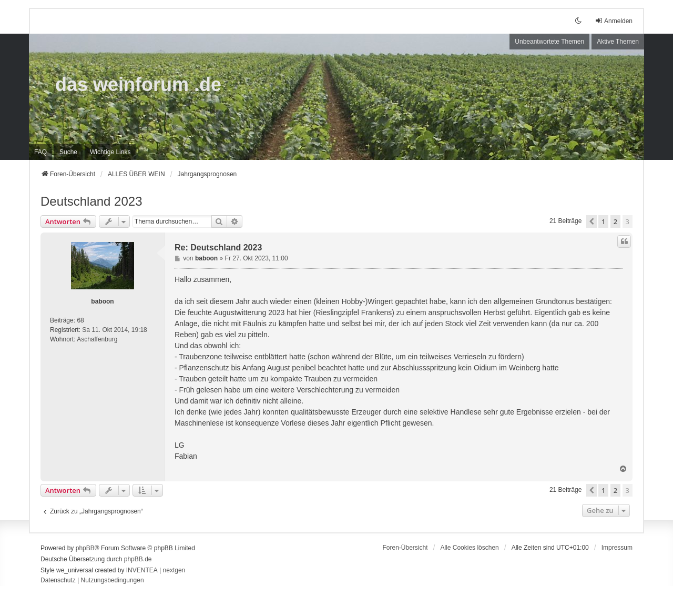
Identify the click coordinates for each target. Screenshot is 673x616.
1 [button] (603, 221)
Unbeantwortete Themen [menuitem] (549, 42)
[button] (592, 221)
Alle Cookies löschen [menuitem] (469, 548)
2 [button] (615, 221)
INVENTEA (142, 570)
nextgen (174, 570)
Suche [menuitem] (68, 152)
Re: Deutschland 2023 (218, 248)
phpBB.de (138, 559)
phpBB (85, 548)
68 (80, 320)
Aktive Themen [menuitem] (618, 42)
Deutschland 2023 (91, 201)
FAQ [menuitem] (40, 152)
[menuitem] (110, 152)
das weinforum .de (138, 84)
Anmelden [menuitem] (614, 21)
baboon (102, 301)
